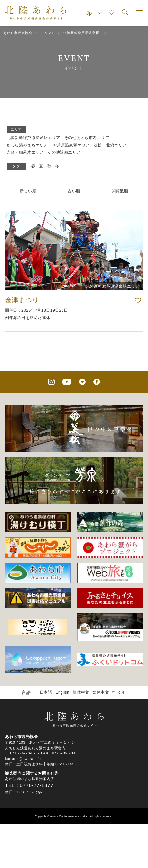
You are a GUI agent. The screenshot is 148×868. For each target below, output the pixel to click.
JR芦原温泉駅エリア (71, 145)
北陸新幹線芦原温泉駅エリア (33, 138)
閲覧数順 (120, 191)
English (62, 692)
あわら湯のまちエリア (27, 145)
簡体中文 (81, 692)
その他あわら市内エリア (87, 138)
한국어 (118, 692)
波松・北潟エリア (110, 145)
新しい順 (28, 191)
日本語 (46, 692)
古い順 (74, 191)
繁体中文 (101, 692)
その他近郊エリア (64, 152)
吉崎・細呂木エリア (25, 152)
